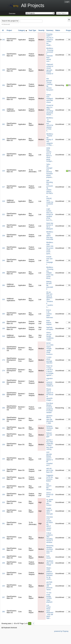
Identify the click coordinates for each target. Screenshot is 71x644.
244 (3, 260)
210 (3, 574)
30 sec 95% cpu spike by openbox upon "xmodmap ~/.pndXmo (50, 300)
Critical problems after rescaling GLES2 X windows (50, 538)
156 (3, 495)
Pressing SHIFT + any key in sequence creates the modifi (50, 40)
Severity (41, 30)
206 (3, 408)
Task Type (32, 30)
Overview (12, 14)
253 (3, 99)
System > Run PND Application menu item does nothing (50, 445)
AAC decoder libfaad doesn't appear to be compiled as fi (50, 459)
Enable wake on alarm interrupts (50, 511)
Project (9, 30)
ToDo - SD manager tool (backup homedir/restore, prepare (50, 171)
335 (3, 314)
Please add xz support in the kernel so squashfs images (50, 395)
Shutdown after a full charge (50, 563)
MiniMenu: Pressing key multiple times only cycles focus (50, 273)
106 (3, 329)
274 (3, 371)
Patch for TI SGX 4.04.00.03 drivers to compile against (50, 371)
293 (3, 382)
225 (3, 586)
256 (3, 110)
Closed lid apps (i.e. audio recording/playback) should (50, 110)
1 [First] (30, 624)
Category (23, 30)
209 (3, 563)
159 (3, 445)
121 (3, 428)
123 (3, 478)
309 (3, 395)
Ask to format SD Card (50, 495)
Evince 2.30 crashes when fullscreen (50, 314)
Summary (50, 30)
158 (3, 435)
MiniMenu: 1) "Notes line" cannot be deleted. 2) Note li (50, 124)
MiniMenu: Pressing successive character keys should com (50, 55)
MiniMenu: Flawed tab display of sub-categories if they (50, 140)
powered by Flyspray (61, 631)
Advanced (6, 24)
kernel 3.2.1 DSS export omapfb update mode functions (50, 349)
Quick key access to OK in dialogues (50, 226)
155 (3, 538)
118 (3, 470)
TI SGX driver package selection (49, 360)
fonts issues (48, 557)
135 (3, 155)
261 (3, 524)
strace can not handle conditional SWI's (50, 336)
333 (3, 300)
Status (58, 30)
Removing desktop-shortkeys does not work (50, 549)
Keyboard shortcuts (9, 628)
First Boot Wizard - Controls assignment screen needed (50, 408)
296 (3, 419)
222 (3, 214)
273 (3, 360)
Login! (67, 2)
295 (3, 285)
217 (3, 187)
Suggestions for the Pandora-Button (50, 478)
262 (3, 124)
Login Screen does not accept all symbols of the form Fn (50, 214)
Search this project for (10, 21)
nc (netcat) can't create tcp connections (50, 201)
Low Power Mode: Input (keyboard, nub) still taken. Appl (50, 612)
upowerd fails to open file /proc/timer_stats (50, 419)
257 (3, 597)
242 (3, 40)
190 (3, 549)
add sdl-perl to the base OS (50, 470)
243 (3, 55)
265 (3, 140)
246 (3, 70)
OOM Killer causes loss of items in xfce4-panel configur (49, 155)
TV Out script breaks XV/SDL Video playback (49, 597)
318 (3, 336)
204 (3, 557)
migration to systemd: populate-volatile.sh (50, 382)
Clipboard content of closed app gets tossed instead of (50, 69)
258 (3, 273)
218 (3, 201)
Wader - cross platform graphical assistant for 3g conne (49, 574)
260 (3, 612)
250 (3, 85)
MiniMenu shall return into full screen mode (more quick (50, 248)
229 (3, 511)
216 (3, 171)
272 (3, 349)
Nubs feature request (49, 323)
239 (3, 236)
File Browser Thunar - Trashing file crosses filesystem (50, 84)
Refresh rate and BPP (49, 435)
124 (3, 487)
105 (3, 323)
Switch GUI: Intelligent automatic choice (50, 99)
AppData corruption (50, 328)
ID (3, 30)
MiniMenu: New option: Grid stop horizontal (50, 236)
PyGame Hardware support (50, 428)
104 (3, 459)
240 (3, 248)
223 (3, 502)
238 (3, 226)
